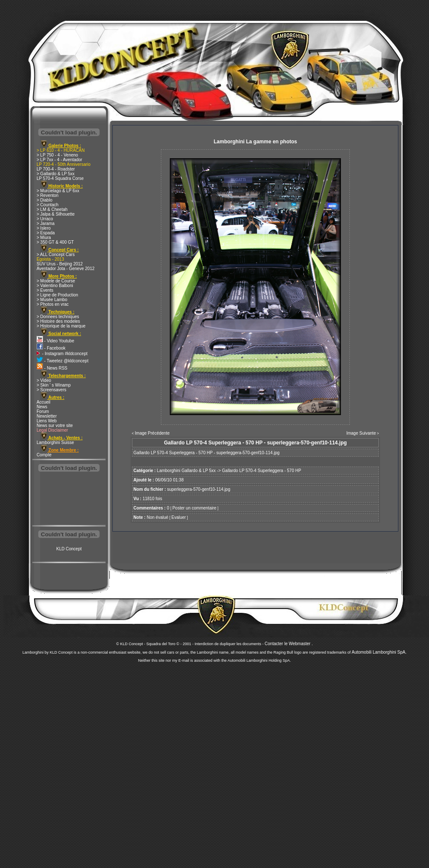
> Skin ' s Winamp (54, 385)
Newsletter (47, 416)
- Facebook (51, 348)
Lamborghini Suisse (55, 443)
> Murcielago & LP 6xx (58, 191)
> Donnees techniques (58, 317)
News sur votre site (55, 425)
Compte (44, 455)
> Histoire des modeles (58, 321)
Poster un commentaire (194, 508)
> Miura (44, 238)
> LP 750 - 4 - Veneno (57, 155)
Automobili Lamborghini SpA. (379, 652)
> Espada (46, 233)
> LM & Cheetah (52, 209)
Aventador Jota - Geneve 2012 (66, 269)
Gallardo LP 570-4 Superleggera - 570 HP (262, 471)
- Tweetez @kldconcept (63, 361)
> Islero (44, 228)
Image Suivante (361, 433)
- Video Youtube (55, 341)
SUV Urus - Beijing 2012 (60, 264)
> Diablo (44, 200)
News (42, 407)
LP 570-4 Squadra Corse (60, 178)
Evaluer (179, 517)
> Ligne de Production (57, 295)
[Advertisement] (69, 499)
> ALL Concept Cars (56, 255)
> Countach (47, 205)
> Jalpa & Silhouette (56, 214)
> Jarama (46, 223)
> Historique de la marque (61, 326)
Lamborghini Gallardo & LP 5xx (186, 471)
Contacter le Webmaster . (289, 644)
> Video (44, 380)
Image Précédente (152, 433)
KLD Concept (69, 549)
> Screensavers (51, 390)
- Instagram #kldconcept (62, 354)
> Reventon (47, 195)
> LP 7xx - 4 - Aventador (59, 160)
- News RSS (52, 368)
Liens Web (47, 421)
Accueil (43, 402)
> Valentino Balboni (55, 286)
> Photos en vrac (53, 304)
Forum (43, 411)
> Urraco (45, 219)
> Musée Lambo (52, 300)
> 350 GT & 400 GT (55, 242)
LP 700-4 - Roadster (56, 169)
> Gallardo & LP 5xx (56, 174)
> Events (45, 290)
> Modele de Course (56, 281)
